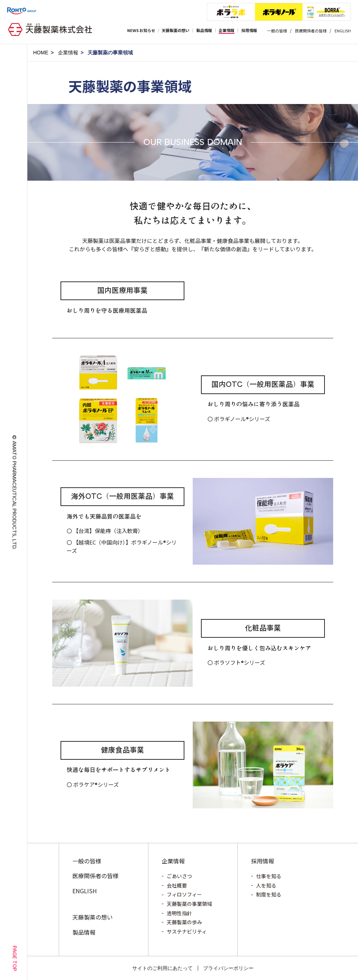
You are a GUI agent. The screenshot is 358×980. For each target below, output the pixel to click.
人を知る (266, 885)
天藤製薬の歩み (184, 922)
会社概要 (177, 885)
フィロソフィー (184, 894)
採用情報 (263, 861)
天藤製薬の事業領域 (189, 904)
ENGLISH (343, 31)
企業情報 (68, 53)
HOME (41, 53)
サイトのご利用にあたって (162, 968)
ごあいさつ (179, 876)
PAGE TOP (15, 958)
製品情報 (84, 932)
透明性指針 (179, 913)
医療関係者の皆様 (311, 31)
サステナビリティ (187, 931)
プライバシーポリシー (228, 968)
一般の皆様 (277, 31)
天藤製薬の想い (93, 917)
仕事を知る (269, 876)
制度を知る (269, 894)
